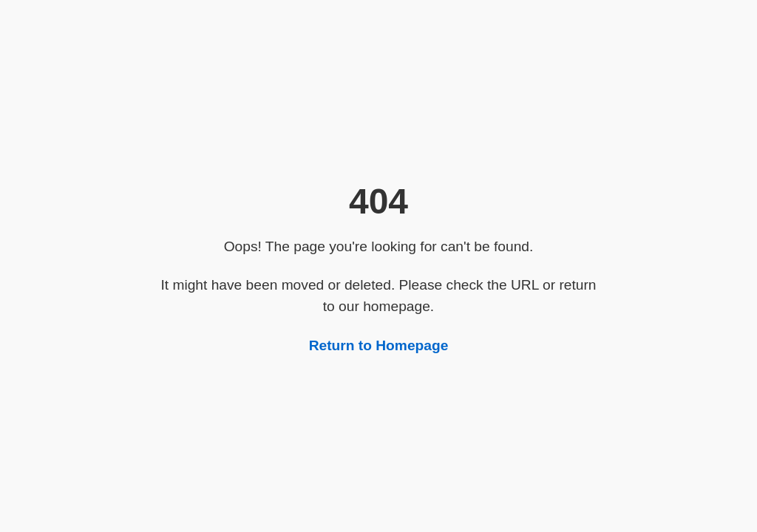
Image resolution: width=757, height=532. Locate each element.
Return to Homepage (379, 345)
